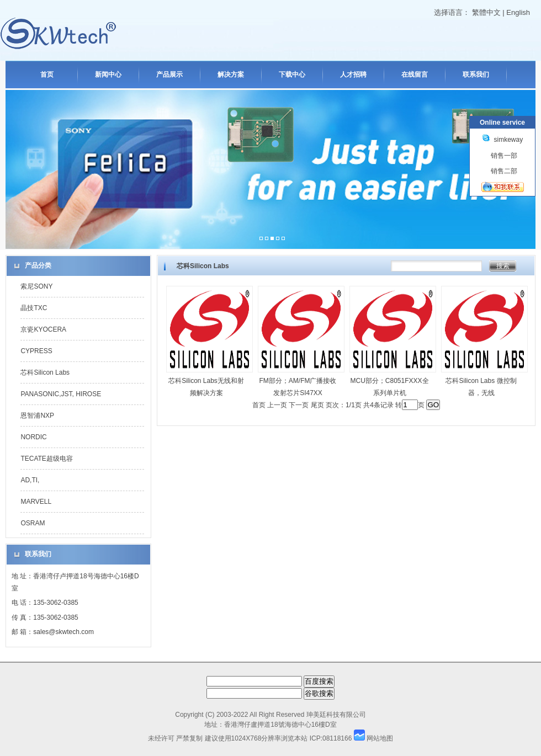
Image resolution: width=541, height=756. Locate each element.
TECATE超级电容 (46, 459)
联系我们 (476, 74)
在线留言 (415, 74)
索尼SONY (36, 286)
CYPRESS (36, 351)
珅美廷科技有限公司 (336, 715)
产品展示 (169, 74)
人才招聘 (353, 74)
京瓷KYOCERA (43, 329)
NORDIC (33, 437)
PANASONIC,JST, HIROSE (61, 394)
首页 (47, 74)
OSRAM (33, 523)
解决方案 (231, 74)
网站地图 (380, 738)
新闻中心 (108, 74)
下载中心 (292, 74)
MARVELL (36, 502)
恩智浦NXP (37, 416)
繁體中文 (486, 12)
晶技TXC (34, 308)
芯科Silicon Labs (45, 372)
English (518, 12)
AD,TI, (30, 480)
